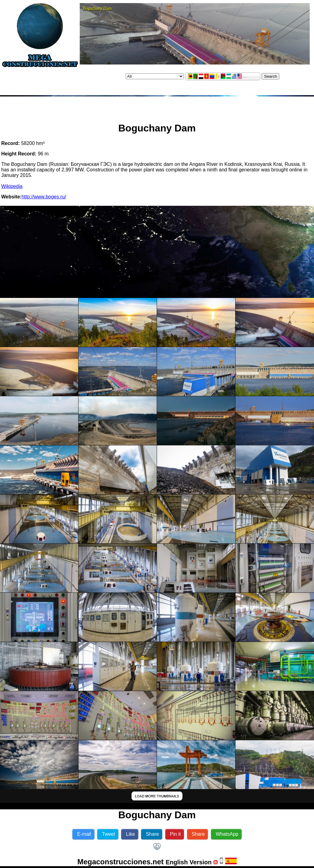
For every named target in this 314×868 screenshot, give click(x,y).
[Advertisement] (157, 107)
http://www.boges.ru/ (44, 197)
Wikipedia (12, 186)
